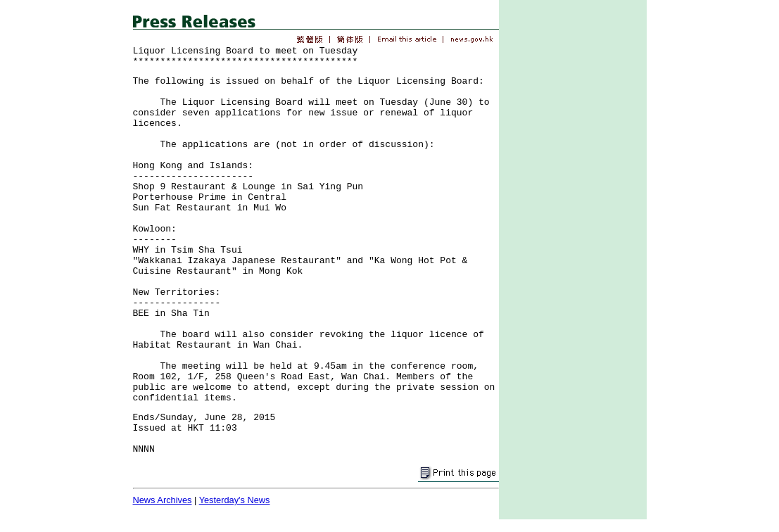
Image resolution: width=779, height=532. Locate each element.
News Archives (163, 500)
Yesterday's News (235, 500)
